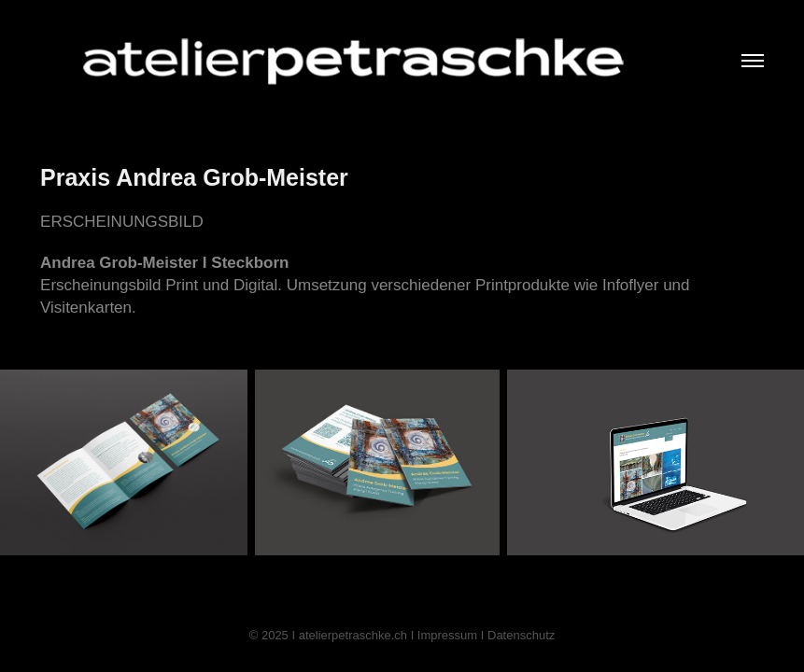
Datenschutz (521, 635)
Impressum (447, 635)
